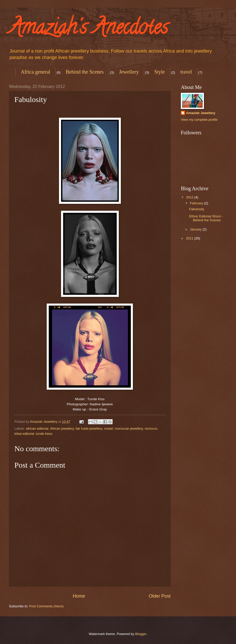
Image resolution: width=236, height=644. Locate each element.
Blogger (141, 634)
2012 (190, 197)
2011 (190, 238)
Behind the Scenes (85, 72)
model (108, 429)
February (197, 203)
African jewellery (62, 429)
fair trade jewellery (89, 429)
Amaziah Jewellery (201, 113)
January (196, 229)
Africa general (36, 72)
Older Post (160, 596)
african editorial (37, 429)
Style (159, 72)
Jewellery (129, 72)
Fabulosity (197, 209)
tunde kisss (44, 434)
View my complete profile (199, 120)
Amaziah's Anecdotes (88, 29)
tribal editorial (24, 434)
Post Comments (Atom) (46, 606)
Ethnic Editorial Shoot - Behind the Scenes (206, 218)
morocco (151, 429)
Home (79, 596)
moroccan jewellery (129, 429)
